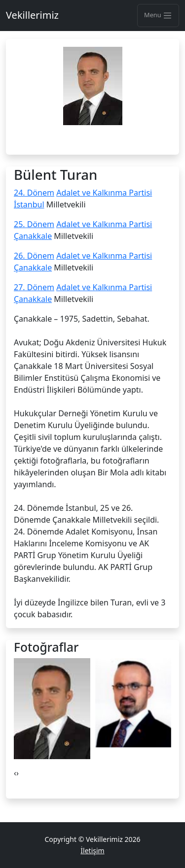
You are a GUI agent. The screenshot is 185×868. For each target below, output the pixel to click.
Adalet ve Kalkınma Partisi (104, 193)
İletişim (92, 851)
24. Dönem (34, 193)
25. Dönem (34, 224)
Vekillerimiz (32, 15)
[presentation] (15, 773)
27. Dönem (34, 287)
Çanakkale (33, 236)
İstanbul (29, 204)
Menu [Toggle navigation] (158, 15)
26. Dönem (34, 256)
